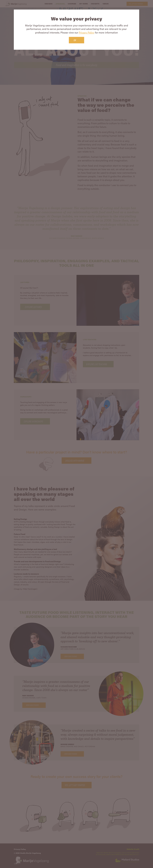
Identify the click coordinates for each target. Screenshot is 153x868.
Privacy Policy (87, 32)
